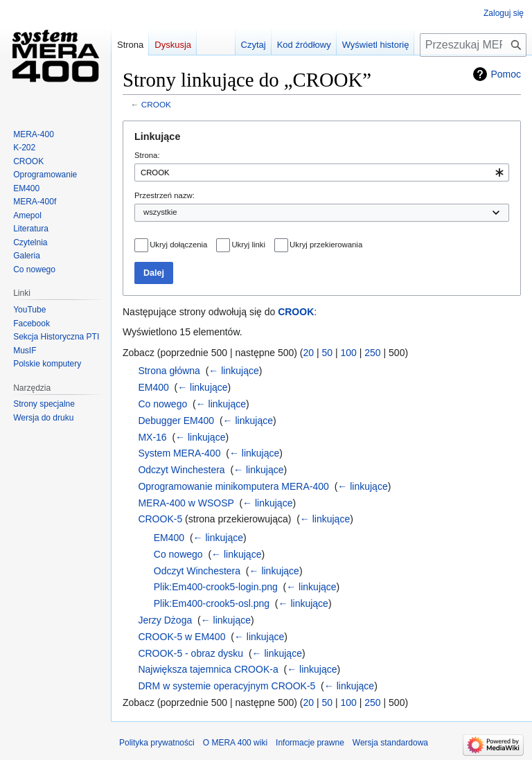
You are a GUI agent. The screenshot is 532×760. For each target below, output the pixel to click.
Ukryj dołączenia (178, 245)
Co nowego (162, 404)
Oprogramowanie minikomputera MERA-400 (233, 486)
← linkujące (233, 371)
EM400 (153, 387)
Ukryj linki (248, 245)
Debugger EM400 (176, 421)
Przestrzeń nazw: (165, 195)
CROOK (156, 104)
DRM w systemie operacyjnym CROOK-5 (227, 686)
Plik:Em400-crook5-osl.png (212, 603)
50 (328, 353)
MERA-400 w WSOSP (186, 503)
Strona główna (169, 371)
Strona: (147, 155)
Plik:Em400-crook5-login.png (216, 587)
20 (309, 353)
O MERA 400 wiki (235, 743)
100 (349, 353)
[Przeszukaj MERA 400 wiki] (473, 45)
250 (372, 353)
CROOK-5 (160, 519)
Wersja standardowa (390, 743)
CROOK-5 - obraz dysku (190, 653)
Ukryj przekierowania (326, 245)
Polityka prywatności (157, 743)
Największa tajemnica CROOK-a (208, 669)
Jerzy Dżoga (165, 620)
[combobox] (322, 173)
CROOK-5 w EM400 (181, 637)
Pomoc (506, 74)
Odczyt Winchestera (181, 470)
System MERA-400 (179, 453)
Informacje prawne (310, 743)
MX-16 (152, 437)
